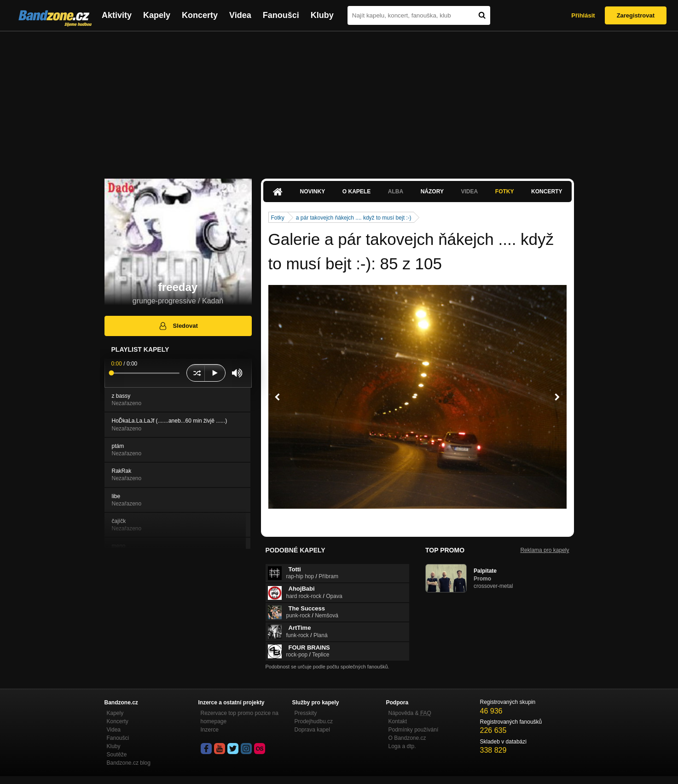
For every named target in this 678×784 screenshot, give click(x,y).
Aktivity (117, 15)
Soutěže (117, 755)
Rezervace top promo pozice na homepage (240, 717)
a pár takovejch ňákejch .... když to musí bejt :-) (354, 218)
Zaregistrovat (636, 15)
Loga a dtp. (402, 746)
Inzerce (210, 730)
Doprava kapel (312, 730)
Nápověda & (410, 713)
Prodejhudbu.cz (314, 721)
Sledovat (178, 326)
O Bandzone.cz (407, 738)
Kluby (322, 15)
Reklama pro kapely (545, 550)
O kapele (356, 192)
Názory (432, 192)
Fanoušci (281, 15)
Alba (396, 192)
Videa (240, 15)
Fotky (505, 192)
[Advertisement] (339, 100)
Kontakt (398, 721)
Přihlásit (583, 15)
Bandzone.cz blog (129, 763)
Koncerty (200, 15)
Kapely (157, 15)
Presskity (306, 713)
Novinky (313, 192)
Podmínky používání (414, 730)
